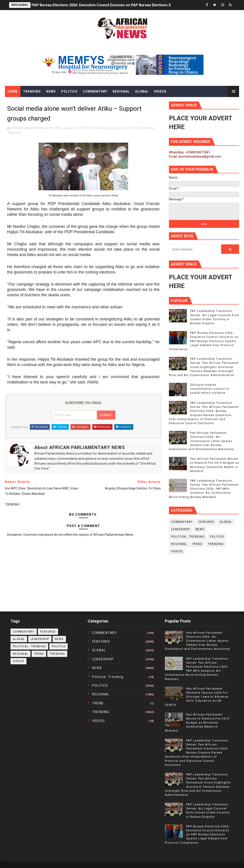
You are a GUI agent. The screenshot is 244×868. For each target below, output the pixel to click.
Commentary (95, 91)
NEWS (122, 128)
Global (142, 91)
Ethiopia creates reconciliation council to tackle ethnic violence (210, 389)
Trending (32, 91)
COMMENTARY (182, 522)
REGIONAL (148, 128)
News (51, 91)
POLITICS (133, 128)
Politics (69, 91)
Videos (160, 91)
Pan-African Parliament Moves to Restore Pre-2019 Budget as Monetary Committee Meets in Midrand (197, 723)
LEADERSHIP (181, 529)
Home (13, 91)
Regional (121, 91)
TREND (197, 544)
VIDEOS (177, 551)
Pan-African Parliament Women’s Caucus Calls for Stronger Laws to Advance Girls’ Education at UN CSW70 (197, 697)
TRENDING (14, 133)
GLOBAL (110, 128)
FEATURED (96, 128)
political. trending (188, 537)
